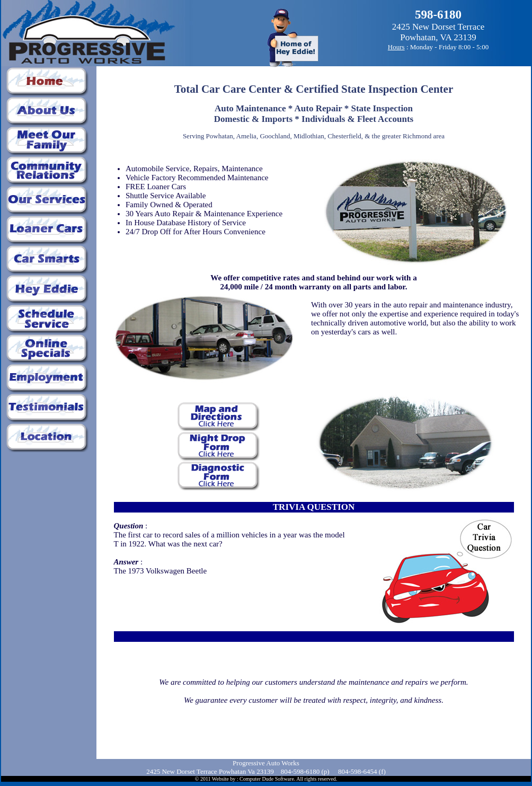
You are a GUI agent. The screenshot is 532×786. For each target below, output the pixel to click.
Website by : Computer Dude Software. (254, 779)
